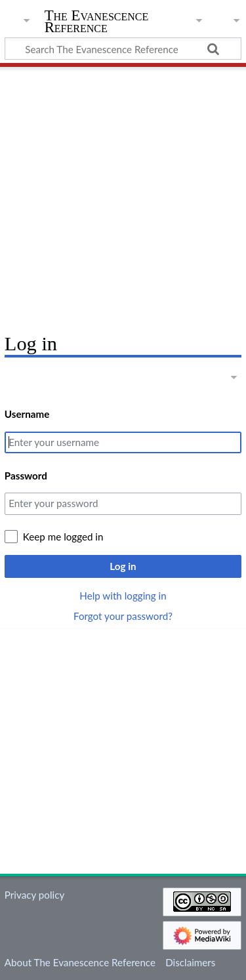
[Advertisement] (123, 195)
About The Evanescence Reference (80, 962)
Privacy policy (34, 895)
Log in (123, 566)
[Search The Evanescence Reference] (123, 49)
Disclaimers (190, 962)
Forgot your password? (123, 616)
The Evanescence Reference (97, 23)
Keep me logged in (63, 537)
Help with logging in (123, 596)
